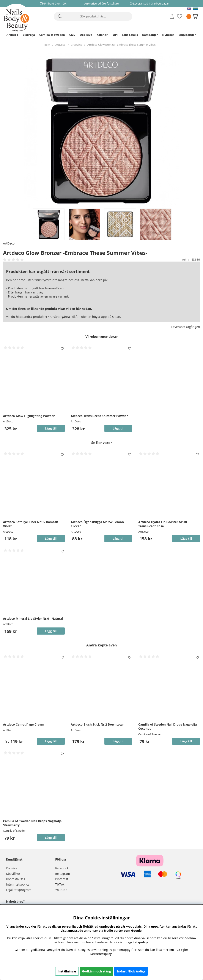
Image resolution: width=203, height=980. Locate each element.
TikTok (60, 884)
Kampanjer (150, 35)
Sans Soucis (130, 35)
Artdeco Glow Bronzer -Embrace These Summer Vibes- (122, 45)
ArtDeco (12, 35)
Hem (47, 45)
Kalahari (102, 35)
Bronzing (76, 45)
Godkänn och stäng (96, 971)
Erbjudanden (187, 35)
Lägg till (51, 741)
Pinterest (62, 879)
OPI (115, 35)
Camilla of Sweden (52, 35)
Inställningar (67, 971)
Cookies (12, 868)
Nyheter (168, 35)
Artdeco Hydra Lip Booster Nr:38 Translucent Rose (163, 524)
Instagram (63, 874)
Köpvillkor (13, 874)
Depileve (86, 35)
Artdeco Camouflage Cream (24, 724)
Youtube (61, 890)
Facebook (62, 868)
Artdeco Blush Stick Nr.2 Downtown (98, 724)
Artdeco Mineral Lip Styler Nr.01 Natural (33, 619)
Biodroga (29, 35)
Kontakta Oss (16, 879)
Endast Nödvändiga (131, 971)
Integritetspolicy (18, 884)
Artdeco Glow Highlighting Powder (29, 416)
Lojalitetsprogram (19, 890)
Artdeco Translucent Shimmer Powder (99, 416)
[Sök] (93, 16)
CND (72, 35)
